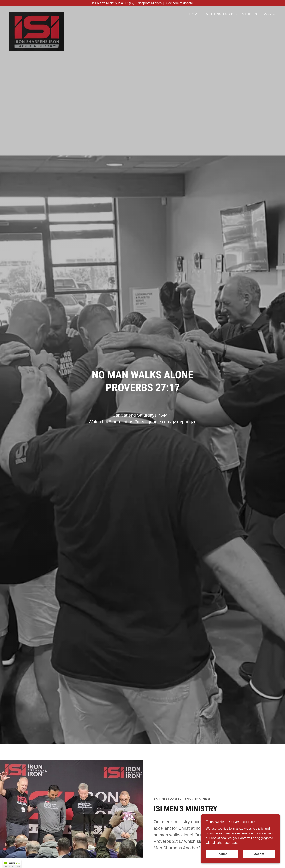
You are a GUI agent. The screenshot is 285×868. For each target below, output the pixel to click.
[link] (37, 13)
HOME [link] (194, 14)
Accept (259, 857)
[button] (270, 14)
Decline (222, 857)
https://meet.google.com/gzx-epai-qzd (160, 422)
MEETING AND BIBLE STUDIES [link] (231, 14)
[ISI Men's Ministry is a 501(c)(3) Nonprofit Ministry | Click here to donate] (142, 3)
